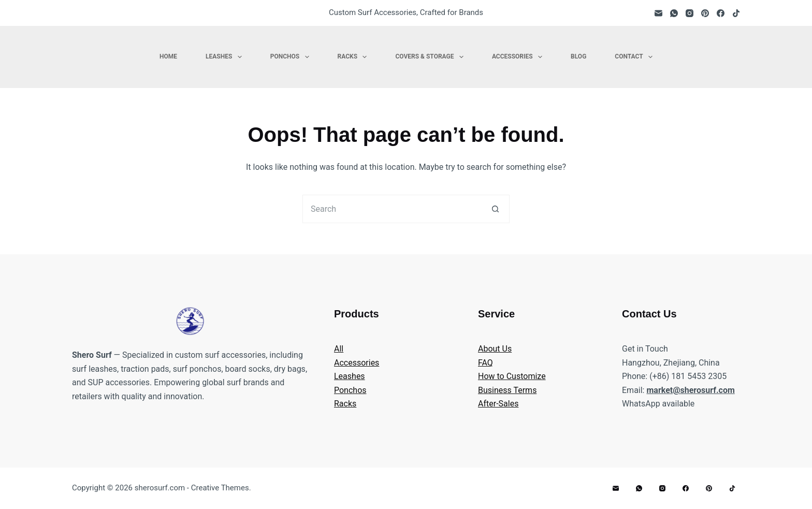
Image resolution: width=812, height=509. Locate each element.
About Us (495, 349)
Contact (636, 57)
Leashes (226, 57)
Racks (354, 57)
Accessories (519, 57)
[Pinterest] (705, 13)
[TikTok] (736, 13)
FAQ (485, 363)
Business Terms (507, 390)
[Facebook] (721, 13)
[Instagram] (690, 13)
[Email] (658, 13)
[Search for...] (392, 209)
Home (168, 56)
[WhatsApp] (674, 13)
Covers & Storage (431, 57)
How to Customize (512, 376)
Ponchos (292, 57)
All (339, 349)
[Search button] (495, 209)
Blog (578, 56)
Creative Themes (220, 488)
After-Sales (498, 404)
